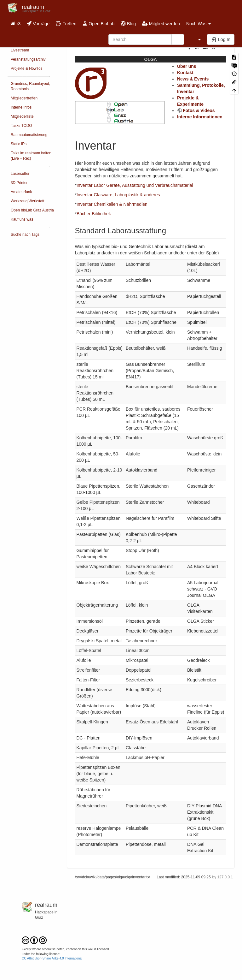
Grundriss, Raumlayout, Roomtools (30, 86)
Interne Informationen (200, 117)
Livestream (20, 50)
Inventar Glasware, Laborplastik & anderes (118, 195)
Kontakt (185, 73)
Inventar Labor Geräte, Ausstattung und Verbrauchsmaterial (135, 185)
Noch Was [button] (199, 24)
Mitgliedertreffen (24, 98)
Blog (128, 24)
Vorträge (38, 24)
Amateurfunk (21, 192)
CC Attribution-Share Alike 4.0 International (52, 958)
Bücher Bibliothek (94, 214)
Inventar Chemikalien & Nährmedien (112, 204)
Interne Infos (21, 107)
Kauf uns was (22, 219)
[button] (196, 39)
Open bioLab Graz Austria (32, 210)
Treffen (66, 24)
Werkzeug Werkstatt (28, 201)
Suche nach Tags (25, 235)
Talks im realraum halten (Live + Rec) (31, 156)
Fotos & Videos (199, 110)
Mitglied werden (161, 24)
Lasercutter (20, 174)
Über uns (187, 66)
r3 (16, 24)
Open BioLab (98, 24)
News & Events (193, 79)
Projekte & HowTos (26, 68)
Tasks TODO (21, 126)
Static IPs (19, 144)
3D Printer (19, 183)
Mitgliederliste (22, 116)
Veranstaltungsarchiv (28, 59)
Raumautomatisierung (29, 135)
